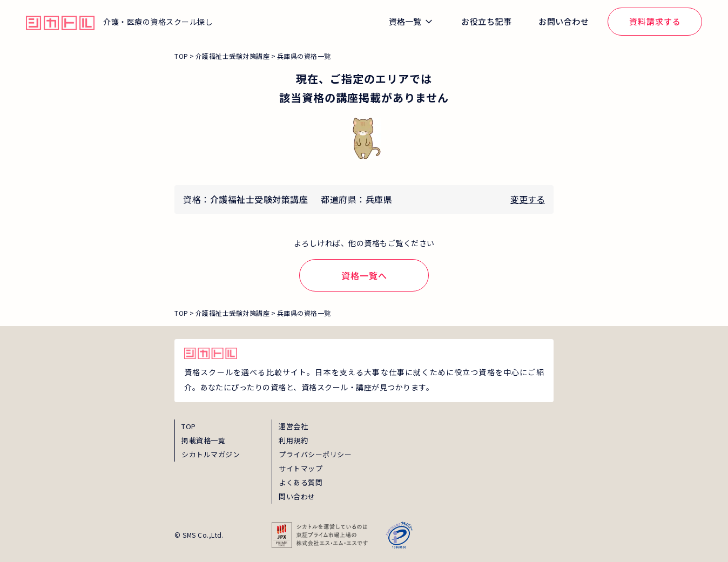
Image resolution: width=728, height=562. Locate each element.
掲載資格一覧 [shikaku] (203, 440)
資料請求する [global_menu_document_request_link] (655, 21)
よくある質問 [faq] (301, 482)
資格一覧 (405, 21)
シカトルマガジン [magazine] (211, 454)
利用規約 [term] (293, 440)
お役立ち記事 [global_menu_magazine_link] (486, 21)
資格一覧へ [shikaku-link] (364, 275)
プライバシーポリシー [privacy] (315, 454)
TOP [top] (189, 426)
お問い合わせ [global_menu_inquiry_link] (564, 21)
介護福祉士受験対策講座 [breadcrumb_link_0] (233, 56)
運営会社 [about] (293, 426)
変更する (528, 199)
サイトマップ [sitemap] (301, 468)
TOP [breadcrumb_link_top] (181, 56)
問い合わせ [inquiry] (297, 496)
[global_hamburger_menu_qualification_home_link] (60, 22)
